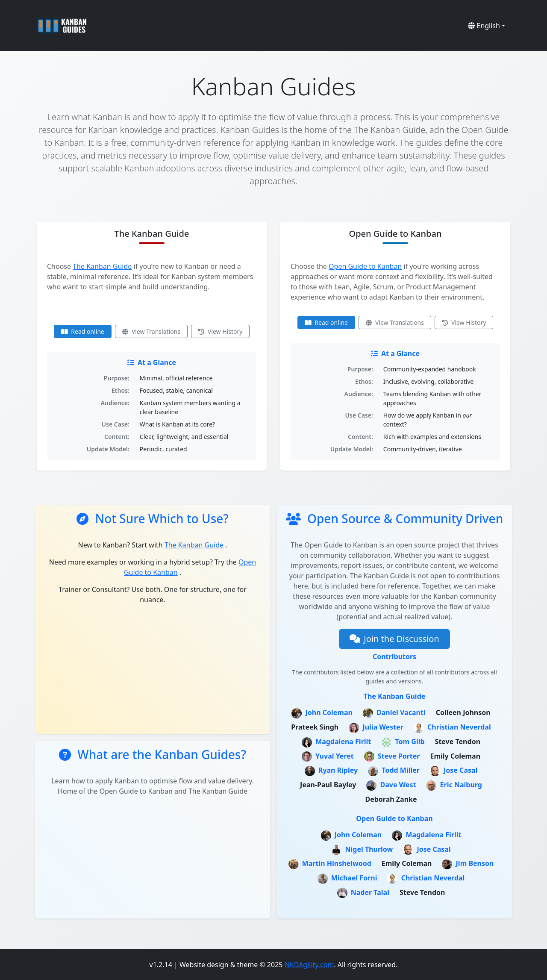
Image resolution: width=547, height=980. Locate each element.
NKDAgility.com (309, 965)
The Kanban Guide (102, 266)
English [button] (484, 26)
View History (220, 331)
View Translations (151, 331)
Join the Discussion (394, 639)
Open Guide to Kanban (365, 266)
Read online (83, 331)
